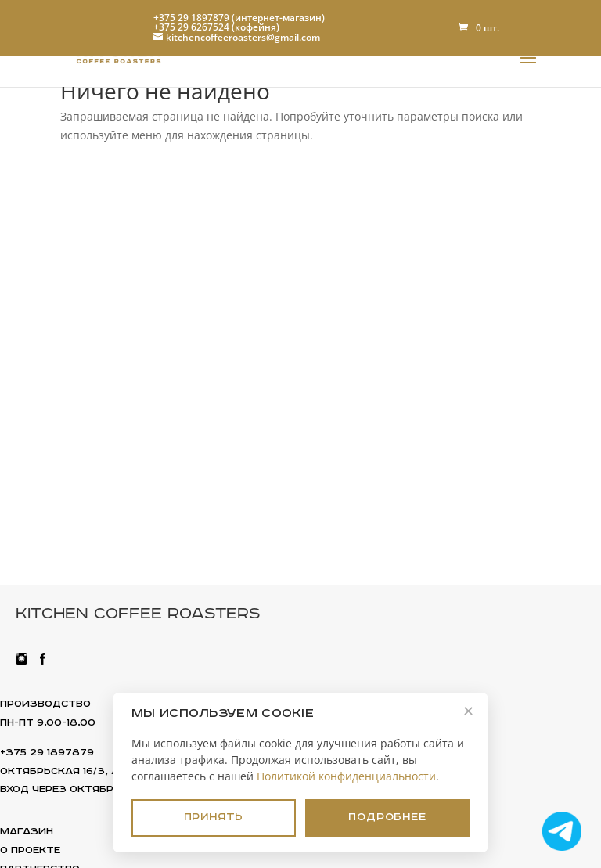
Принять (214, 816)
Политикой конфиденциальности (346, 774)
